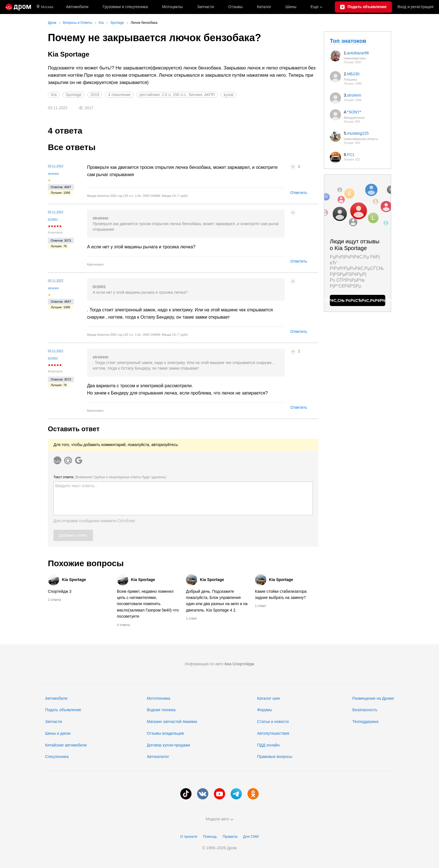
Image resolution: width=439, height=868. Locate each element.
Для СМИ (251, 837)
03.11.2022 (56, 166)
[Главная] (18, 7)
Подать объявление (63, 710)
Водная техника (161, 710)
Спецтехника (57, 757)
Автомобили (77, 7)
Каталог (264, 7)
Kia (54, 95)
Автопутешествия (273, 733)
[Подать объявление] (363, 7)
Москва (45, 7)
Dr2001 (53, 220)
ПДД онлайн (268, 745)
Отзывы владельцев (165, 733)
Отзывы (235, 7)
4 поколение (119, 95)
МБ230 (353, 74)
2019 (95, 95)
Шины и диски (58, 733)
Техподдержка (365, 722)
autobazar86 (358, 53)
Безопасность (365, 710)
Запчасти (206, 7)
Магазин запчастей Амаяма (172, 722)
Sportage (73, 95)
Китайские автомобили (66, 745)
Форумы (264, 710)
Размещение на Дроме (373, 698)
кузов (229, 95)
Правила (230, 837)
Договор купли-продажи (168, 745)
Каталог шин (268, 698)
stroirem (53, 174)
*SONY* (354, 112)
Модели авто (220, 819)
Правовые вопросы (275, 757)
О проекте (189, 837)
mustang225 (358, 133)
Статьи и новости (273, 722)
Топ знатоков (348, 41)
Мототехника (158, 698)
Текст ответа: (110, 477)
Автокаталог (158, 757)
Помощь (210, 837)
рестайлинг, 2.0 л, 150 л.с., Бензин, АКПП (177, 95)
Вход (415, 7)
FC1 (351, 155)
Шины (291, 7)
